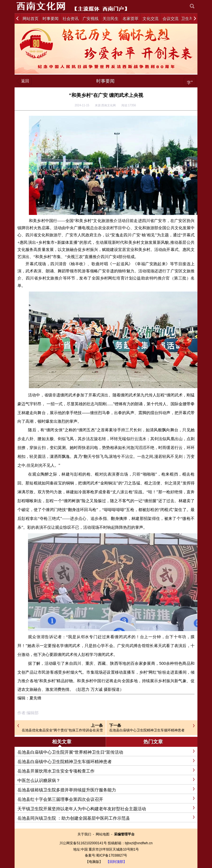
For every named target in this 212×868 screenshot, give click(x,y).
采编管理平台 (124, 834)
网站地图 (103, 834)
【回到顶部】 (116, 862)
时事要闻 (105, 81)
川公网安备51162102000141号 (83, 843)
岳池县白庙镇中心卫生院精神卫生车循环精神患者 (147, 730)
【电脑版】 (94, 862)
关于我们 (84, 834)
